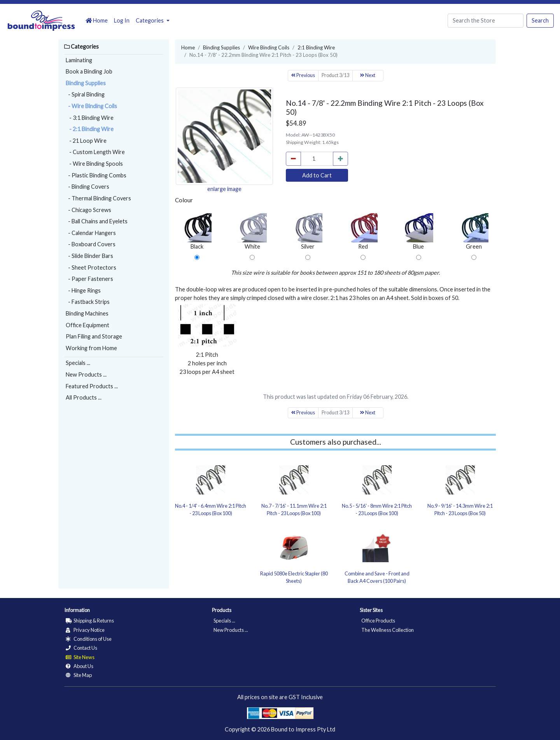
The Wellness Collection (388, 630)
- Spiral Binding (85, 94)
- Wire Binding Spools (94, 164)
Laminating (79, 60)
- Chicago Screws (88, 210)
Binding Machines (87, 313)
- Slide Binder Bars (89, 256)
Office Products (378, 621)
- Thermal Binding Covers (98, 198)
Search (540, 20)
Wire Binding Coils (269, 47)
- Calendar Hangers (91, 233)
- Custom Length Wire (95, 152)
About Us (80, 666)
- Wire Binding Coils (91, 106)
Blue (419, 231)
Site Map (79, 675)
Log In (122, 20)
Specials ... (78, 363)
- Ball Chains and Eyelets (97, 221)
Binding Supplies (86, 83)
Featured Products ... (92, 386)
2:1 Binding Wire (316, 47)
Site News (80, 657)
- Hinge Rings (83, 290)
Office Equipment (87, 325)
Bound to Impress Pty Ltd (303, 729)
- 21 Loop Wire (86, 141)
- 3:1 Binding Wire (90, 118)
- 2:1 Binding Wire (90, 129)
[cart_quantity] (317, 159)
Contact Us (81, 648)
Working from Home (91, 348)
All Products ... (84, 397)
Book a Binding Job (89, 71)
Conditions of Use (89, 639)
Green (474, 231)
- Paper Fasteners (89, 279)
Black (197, 231)
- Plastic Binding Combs (96, 175)
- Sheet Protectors (91, 267)
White (252, 231)
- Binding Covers (87, 187)
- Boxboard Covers (91, 244)
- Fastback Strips (88, 302)
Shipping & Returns (90, 621)
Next (368, 75)
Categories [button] (150, 20)
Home (97, 20)
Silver (308, 231)
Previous (303, 75)
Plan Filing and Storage (94, 336)
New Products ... (86, 374)
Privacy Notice (85, 630)
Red (363, 231)
